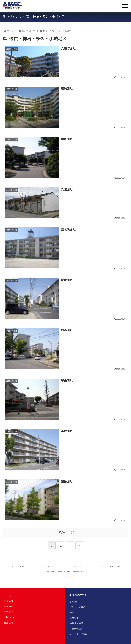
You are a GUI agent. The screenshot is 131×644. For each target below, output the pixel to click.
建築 (72, 612)
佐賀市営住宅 (76, 629)
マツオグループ (18, 566)
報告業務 (9, 612)
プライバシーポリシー (109, 566)
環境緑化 (74, 618)
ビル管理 (74, 602)
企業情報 (9, 601)
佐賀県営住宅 (76, 623)
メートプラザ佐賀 (78, 634)
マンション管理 (77, 607)
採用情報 (9, 623)
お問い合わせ (11, 617)
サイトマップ (49, 566)
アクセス (77, 566)
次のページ (66, 532)
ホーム (7, 595)
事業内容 (9, 606)
